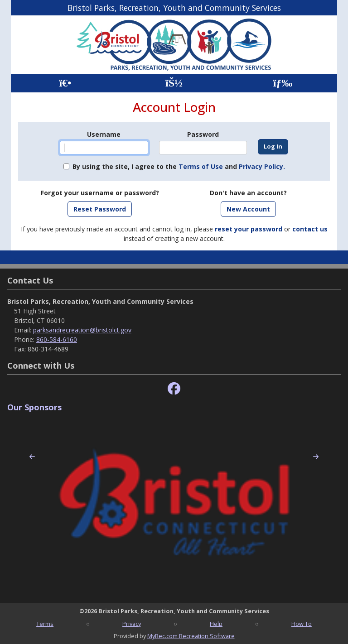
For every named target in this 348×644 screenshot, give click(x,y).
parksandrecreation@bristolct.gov (82, 330)
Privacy (132, 624)
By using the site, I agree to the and (179, 166)
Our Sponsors (34, 407)
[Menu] (283, 83)
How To (302, 624)
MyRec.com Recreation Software (191, 636)
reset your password (249, 229)
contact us (310, 229)
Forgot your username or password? (100, 193)
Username (104, 134)
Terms (45, 624)
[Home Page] (65, 83)
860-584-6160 (57, 339)
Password (203, 134)
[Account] (174, 83)
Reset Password (100, 209)
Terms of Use (201, 166)
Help (216, 624)
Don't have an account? (248, 193)
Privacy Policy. (262, 166)
